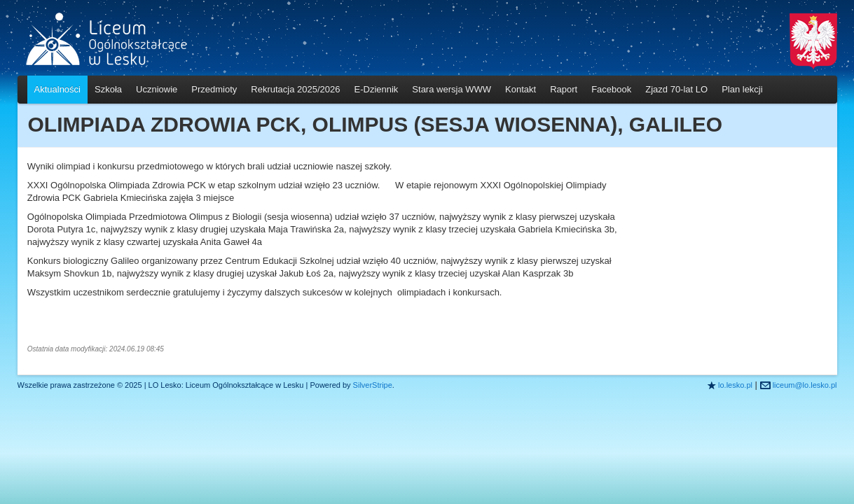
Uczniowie (157, 89)
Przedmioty (214, 89)
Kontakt (521, 89)
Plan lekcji (742, 89)
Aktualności (57, 89)
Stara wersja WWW (452, 89)
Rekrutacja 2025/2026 (295, 89)
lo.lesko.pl (735, 385)
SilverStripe (373, 385)
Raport (564, 89)
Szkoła (108, 89)
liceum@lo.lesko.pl (805, 385)
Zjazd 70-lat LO (676, 89)
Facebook (611, 89)
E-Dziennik (377, 89)
